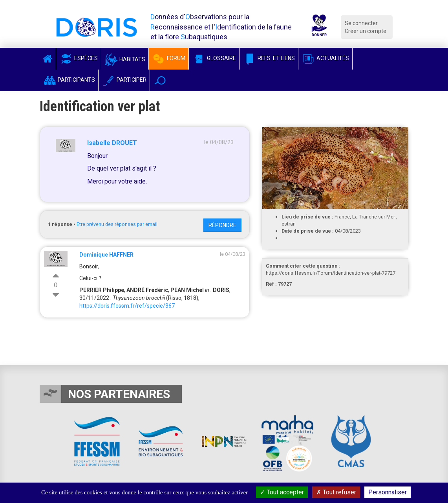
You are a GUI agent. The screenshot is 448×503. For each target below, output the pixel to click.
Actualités (325, 58)
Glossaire (214, 58)
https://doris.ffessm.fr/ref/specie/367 (127, 306)
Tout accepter (282, 492)
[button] (160, 80)
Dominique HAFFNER (106, 255)
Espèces (79, 58)
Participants (69, 80)
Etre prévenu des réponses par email (117, 224)
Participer (124, 80)
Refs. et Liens (269, 58)
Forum (169, 58)
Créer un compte (366, 31)
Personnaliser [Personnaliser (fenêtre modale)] (388, 492)
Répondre (222, 225)
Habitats (125, 59)
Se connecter (361, 23)
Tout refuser (336, 492)
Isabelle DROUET (112, 143)
